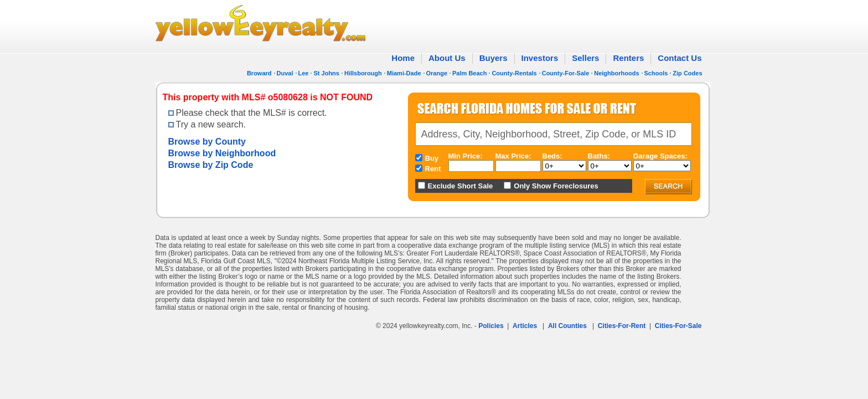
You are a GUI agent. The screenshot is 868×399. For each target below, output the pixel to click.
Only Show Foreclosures (556, 186)
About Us (447, 58)
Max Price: (513, 156)
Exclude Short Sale (461, 186)
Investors (540, 58)
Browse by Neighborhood (222, 153)
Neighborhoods (616, 73)
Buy (432, 158)
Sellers (585, 58)
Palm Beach (469, 73)
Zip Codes (687, 73)
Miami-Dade (404, 73)
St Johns (326, 73)
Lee (304, 73)
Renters (628, 58)
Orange (437, 73)
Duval (285, 73)
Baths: (599, 156)
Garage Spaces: (660, 156)
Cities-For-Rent (622, 326)
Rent (433, 169)
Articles (525, 326)
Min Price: (466, 156)
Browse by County (207, 142)
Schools (656, 73)
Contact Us (680, 58)
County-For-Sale (566, 73)
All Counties (567, 326)
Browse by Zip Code (211, 165)
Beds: (552, 156)
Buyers (494, 58)
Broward (259, 73)
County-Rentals (514, 73)
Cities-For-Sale (678, 326)
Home (403, 58)
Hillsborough (363, 73)
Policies (491, 326)
